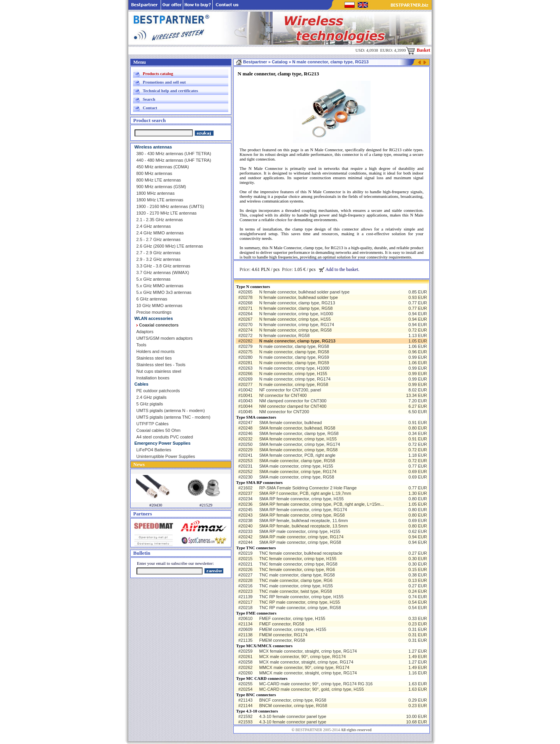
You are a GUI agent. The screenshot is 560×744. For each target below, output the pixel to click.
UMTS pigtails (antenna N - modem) (171, 410)
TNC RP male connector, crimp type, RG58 (300, 608)
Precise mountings (154, 312)
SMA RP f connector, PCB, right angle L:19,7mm (305, 493)
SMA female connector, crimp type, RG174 (299, 444)
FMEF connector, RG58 (282, 624)
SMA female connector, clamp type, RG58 (299, 433)
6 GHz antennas (152, 299)
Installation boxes (153, 378)
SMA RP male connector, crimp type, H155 (299, 531)
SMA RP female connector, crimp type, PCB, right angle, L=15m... (321, 504)
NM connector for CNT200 (284, 412)
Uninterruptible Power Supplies (166, 456)
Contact (150, 108)
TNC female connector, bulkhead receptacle (301, 553)
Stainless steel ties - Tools (161, 365)
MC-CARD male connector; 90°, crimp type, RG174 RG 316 (316, 684)
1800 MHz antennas (156, 193)
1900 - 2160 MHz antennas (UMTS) (170, 206)
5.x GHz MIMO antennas (160, 286)
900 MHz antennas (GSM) (161, 187)
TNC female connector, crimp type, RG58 (298, 564)
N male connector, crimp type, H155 (293, 374)
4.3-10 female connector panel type (292, 716)
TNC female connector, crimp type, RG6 (297, 569)
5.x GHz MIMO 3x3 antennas (164, 292)
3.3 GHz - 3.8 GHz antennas (164, 266)
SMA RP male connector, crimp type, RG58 (300, 542)
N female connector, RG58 (284, 335)
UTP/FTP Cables (153, 424)
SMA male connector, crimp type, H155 (296, 466)
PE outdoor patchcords (158, 391)
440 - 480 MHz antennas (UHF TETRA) (174, 160)
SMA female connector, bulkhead (290, 423)
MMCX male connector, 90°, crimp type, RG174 (304, 667)
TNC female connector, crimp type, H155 (298, 559)
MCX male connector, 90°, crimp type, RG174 (302, 657)
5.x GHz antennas (154, 279)
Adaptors (145, 332)
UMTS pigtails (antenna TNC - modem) (174, 417)
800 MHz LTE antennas (159, 180)
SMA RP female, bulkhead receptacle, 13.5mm (303, 526)
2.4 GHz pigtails (152, 397)
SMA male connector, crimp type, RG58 (297, 477)
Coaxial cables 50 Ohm (159, 430)
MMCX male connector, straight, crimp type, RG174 (308, 673)
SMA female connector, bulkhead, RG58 (297, 428)
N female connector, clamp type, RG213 (297, 303)
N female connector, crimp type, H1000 (296, 314)
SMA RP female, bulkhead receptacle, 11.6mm (303, 520)
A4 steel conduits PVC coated (165, 437)
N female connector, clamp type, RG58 (296, 308)
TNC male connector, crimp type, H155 (296, 586)
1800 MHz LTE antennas (160, 200)
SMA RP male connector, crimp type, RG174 (301, 537)
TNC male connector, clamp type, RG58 (297, 575)
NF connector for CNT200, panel (290, 390)
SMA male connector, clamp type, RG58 (297, 461)
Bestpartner (251, 62)
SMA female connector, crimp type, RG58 (298, 450)
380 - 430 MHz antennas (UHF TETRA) (174, 154)
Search (149, 99)
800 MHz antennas (154, 173)
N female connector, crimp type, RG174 (297, 325)
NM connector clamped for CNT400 (293, 406)
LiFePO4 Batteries (154, 450)
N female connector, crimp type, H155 (295, 319)
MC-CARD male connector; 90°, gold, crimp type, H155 (311, 689)
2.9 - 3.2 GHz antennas (159, 259)
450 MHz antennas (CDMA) (163, 167)
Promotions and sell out (164, 82)
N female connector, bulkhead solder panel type (304, 292)
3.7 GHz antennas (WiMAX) (163, 272)
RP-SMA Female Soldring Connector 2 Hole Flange (308, 488)
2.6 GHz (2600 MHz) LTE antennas (170, 246)
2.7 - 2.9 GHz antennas (159, 253)
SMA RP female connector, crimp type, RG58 (302, 515)
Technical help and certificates (170, 91)
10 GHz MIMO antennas (160, 306)
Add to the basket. (339, 269)
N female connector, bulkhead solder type (298, 297)
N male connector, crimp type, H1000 (294, 368)
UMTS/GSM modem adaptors (165, 338)
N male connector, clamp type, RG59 (294, 357)
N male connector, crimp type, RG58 (293, 384)
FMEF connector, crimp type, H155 (292, 618)
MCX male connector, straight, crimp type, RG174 (306, 662)
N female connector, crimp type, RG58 (295, 330)
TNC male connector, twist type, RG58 (295, 591)
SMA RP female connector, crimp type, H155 (301, 499)
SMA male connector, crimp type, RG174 (298, 472)
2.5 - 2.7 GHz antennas (159, 239)
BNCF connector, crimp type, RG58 (292, 700)
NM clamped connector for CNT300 (293, 401)
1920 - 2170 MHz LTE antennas (167, 213)
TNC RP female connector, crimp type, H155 (301, 597)
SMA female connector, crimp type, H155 (298, 439)
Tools (142, 345)
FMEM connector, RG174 (283, 635)
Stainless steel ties (154, 358)
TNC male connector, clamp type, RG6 (296, 580)
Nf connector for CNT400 (283, 395)
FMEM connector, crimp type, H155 (292, 629)
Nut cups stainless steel (159, 371)
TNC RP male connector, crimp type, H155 (299, 602)
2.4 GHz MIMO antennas (160, 233)
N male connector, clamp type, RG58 (294, 346)
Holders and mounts (156, 351)
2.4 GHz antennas (154, 226)
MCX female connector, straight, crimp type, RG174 (308, 651)
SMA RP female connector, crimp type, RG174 (303, 510)
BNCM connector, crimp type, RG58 (293, 706)
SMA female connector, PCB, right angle (297, 455)
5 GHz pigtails (150, 404)
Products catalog (158, 73)
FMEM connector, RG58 (282, 640)
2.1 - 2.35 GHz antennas (160, 220)
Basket (418, 50)
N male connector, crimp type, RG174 (295, 379)
